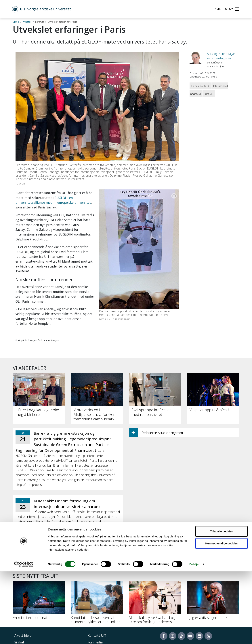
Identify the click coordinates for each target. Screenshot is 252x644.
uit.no (16, 22)
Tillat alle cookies (222, 604)
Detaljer (194, 637)
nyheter (27, 22)
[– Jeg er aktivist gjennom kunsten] (213, 563)
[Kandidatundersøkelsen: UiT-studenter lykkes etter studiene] (97, 565)
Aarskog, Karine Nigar (221, 54)
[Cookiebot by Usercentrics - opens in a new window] (24, 637)
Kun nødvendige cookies (222, 616)
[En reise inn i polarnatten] (39, 563)
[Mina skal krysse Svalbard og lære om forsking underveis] (155, 565)
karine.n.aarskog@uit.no (220, 58)
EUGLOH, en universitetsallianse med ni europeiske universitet (63, 198)
